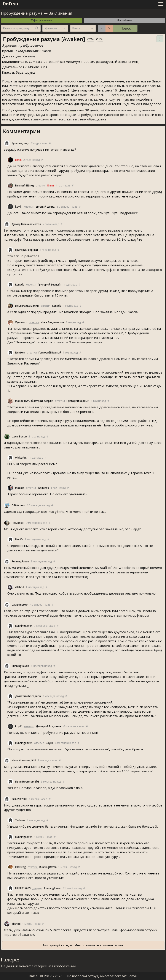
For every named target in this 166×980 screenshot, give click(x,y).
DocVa (19, 539)
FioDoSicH (18, 523)
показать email (126, 976)
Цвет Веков (19, 436)
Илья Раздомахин (27, 306)
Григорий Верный (26, 250)
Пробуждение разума (22, 13)
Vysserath (21, 322)
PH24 (99, 39)
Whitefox (21, 458)
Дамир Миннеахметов (26, 224)
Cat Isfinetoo (20, 605)
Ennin (18, 160)
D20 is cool (18, 505)
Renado (20, 285)
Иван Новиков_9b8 (24, 760)
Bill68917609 (19, 799)
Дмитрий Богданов (28, 696)
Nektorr (20, 353)
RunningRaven (20, 561)
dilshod (20, 587)
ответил (41, 185)
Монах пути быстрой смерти (34, 401)
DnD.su (10, 4)
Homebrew (124, 20)
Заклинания (60, 13)
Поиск (125, 28)
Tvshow (20, 820)
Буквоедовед (21, 143)
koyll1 (19, 207)
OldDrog (21, 867)
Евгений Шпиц (25, 185)
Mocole (20, 488)
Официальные (42, 20)
